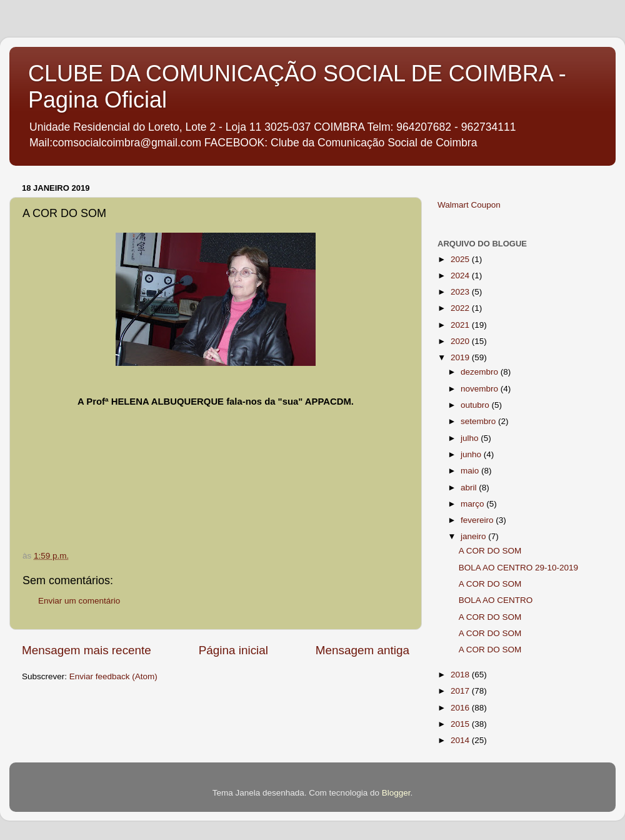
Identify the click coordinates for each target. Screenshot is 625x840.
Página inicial (233, 650)
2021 (461, 325)
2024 (461, 276)
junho (472, 454)
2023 (461, 292)
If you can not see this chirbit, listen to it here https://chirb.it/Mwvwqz (226, 455)
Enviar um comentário (79, 601)
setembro (479, 421)
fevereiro (478, 520)
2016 (461, 708)
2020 (461, 341)
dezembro (481, 372)
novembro (481, 389)
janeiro (474, 536)
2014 (461, 740)
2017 (461, 691)
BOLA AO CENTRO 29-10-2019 (518, 568)
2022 (461, 308)
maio (471, 471)
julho (471, 438)
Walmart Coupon (469, 205)
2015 (461, 724)
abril (470, 488)
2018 (461, 675)
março (473, 504)
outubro (476, 405)
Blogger (396, 793)
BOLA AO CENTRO (496, 600)
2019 (461, 357)
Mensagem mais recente (87, 650)
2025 (461, 259)
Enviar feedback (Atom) (113, 676)
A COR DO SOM (490, 551)
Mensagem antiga (362, 650)
